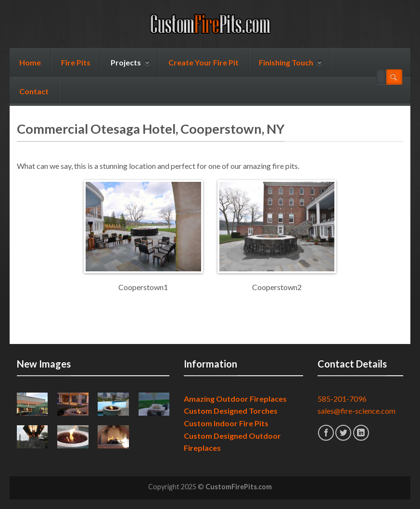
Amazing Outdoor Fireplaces (235, 399)
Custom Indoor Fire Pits (226, 423)
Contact (34, 91)
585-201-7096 (342, 399)
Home (30, 62)
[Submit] (394, 77)
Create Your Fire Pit (204, 62)
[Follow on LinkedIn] (361, 433)
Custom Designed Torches (231, 411)
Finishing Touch (291, 62)
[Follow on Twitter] (343, 433)
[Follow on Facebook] (326, 433)
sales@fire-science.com (356, 411)
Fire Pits (76, 62)
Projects (130, 62)
